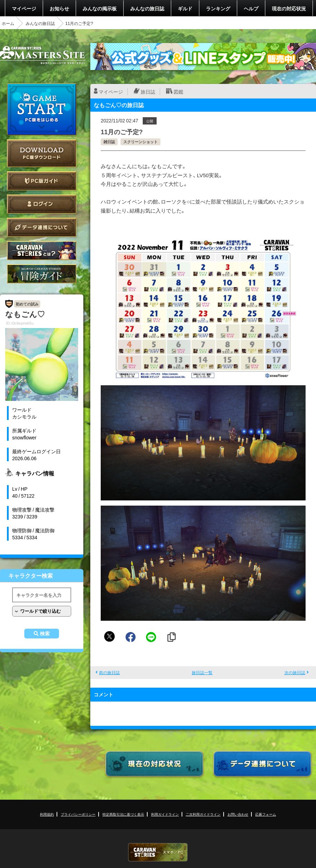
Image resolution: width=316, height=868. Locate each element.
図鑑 (178, 92)
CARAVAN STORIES (158, 852)
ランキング (218, 8)
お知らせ (59, 8)
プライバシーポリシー (78, 814)
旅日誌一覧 (202, 672)
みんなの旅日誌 (147, 8)
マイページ (24, 8)
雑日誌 (109, 142)
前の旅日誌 (109, 672)
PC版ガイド (42, 181)
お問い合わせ (238, 814)
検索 (45, 634)
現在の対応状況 (289, 8)
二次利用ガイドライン (203, 814)
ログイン (42, 204)
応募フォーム (266, 814)
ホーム (8, 23)
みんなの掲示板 (100, 8)
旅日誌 (148, 92)
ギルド (185, 8)
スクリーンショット (140, 142)
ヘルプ (251, 8)
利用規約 (47, 814)
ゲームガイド (42, 274)
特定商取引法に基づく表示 (123, 814)
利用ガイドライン (165, 814)
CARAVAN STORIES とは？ (42, 251)
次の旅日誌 (295, 672)
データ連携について (42, 227)
